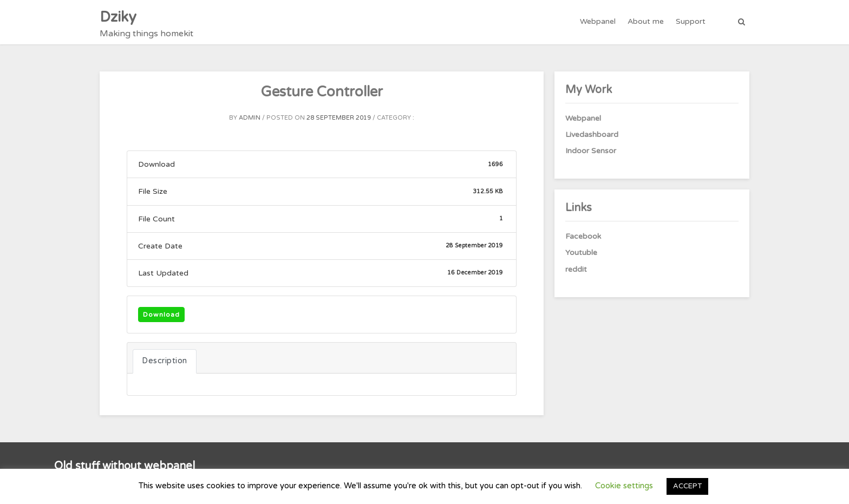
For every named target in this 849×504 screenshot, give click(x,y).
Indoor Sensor (591, 151)
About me (646, 21)
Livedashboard (592, 135)
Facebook (583, 236)
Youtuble (581, 253)
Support (691, 21)
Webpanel (598, 21)
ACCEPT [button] (687, 486)
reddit (576, 269)
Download (161, 315)
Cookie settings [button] (624, 486)
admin (250, 118)
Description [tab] (165, 361)
